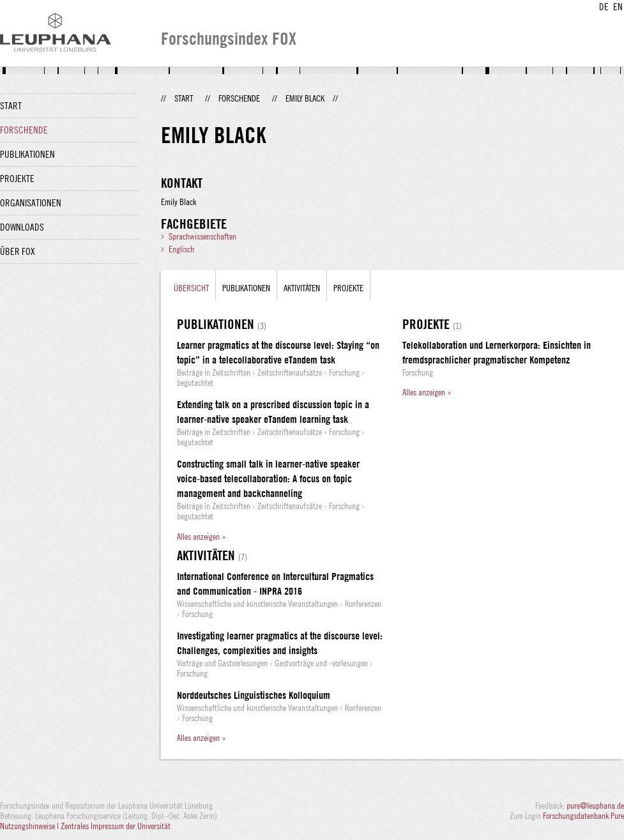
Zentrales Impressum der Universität (116, 826)
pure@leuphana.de (595, 806)
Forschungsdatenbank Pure (583, 816)
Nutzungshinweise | (30, 826)
